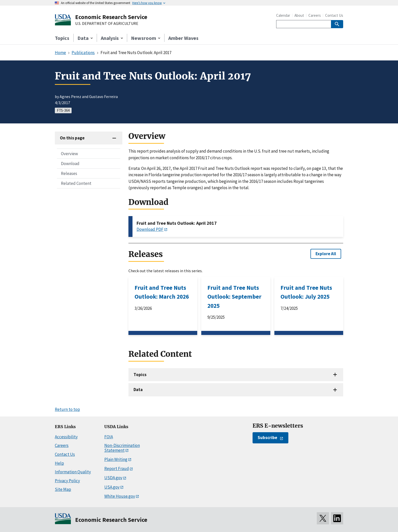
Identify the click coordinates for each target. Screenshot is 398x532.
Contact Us (334, 15)
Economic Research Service (111, 17)
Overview (69, 154)
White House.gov (120, 496)
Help (59, 463)
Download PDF (150, 229)
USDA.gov (113, 478)
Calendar (283, 15)
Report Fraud (117, 469)
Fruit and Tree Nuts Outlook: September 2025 (234, 296)
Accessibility (66, 437)
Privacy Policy (67, 481)
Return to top (67, 409)
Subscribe (267, 438)
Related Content (76, 183)
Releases (69, 173)
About (299, 15)
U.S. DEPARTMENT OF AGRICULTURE (107, 24)
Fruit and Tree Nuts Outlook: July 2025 (306, 292)
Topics (62, 38)
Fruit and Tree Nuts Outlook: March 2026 (162, 292)
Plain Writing (116, 459)
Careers (315, 15)
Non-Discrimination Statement (122, 448)
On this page (72, 138)
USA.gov (112, 487)
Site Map (63, 489)
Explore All (326, 254)
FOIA (109, 437)
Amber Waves (183, 38)
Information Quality (73, 472)
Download (70, 164)
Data (138, 390)
